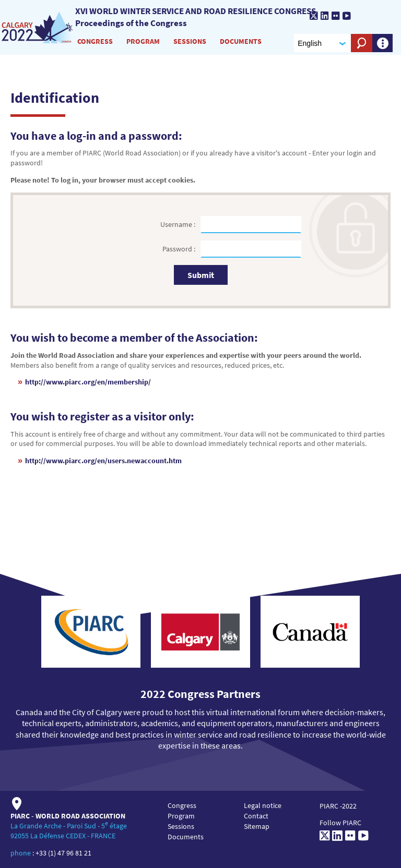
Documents (241, 41)
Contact (256, 816)
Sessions (190, 41)
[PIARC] (373, 17)
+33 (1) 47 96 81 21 (63, 853)
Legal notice (263, 805)
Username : (179, 224)
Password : (180, 249)
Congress (95, 41)
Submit (201, 275)
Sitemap (257, 826)
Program (143, 41)
